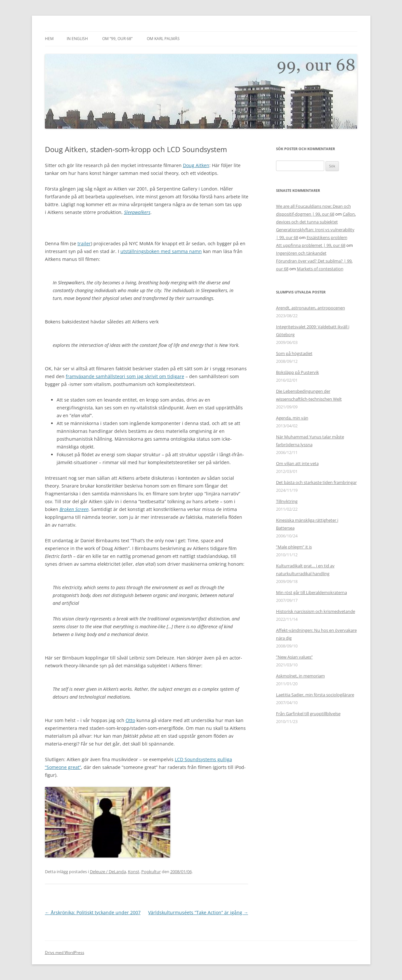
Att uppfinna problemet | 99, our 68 (311, 245)
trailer (84, 243)
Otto (130, 720)
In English (77, 39)
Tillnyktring (287, 501)
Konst (134, 872)
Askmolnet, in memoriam (300, 676)
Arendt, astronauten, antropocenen (311, 308)
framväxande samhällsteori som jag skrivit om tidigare (125, 376)
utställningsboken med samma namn (161, 251)
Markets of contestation (320, 269)
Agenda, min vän (292, 418)
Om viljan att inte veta (297, 463)
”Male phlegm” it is (294, 547)
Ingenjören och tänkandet (301, 253)
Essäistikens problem (327, 237)
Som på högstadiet (294, 353)
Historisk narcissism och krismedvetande (316, 611)
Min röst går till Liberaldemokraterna (312, 592)
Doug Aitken (196, 165)
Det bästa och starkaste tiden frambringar (316, 482)
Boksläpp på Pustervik (298, 372)
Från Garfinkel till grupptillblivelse (308, 714)
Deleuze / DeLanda (108, 872)
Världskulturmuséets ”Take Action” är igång (198, 912)
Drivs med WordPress (65, 952)
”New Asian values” (294, 657)
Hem (49, 39)
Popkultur (151, 872)
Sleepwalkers (137, 212)
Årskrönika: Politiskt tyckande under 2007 (93, 912)
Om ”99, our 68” (117, 39)
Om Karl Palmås (163, 39)
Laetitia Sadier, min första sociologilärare (315, 695)
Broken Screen (74, 509)
